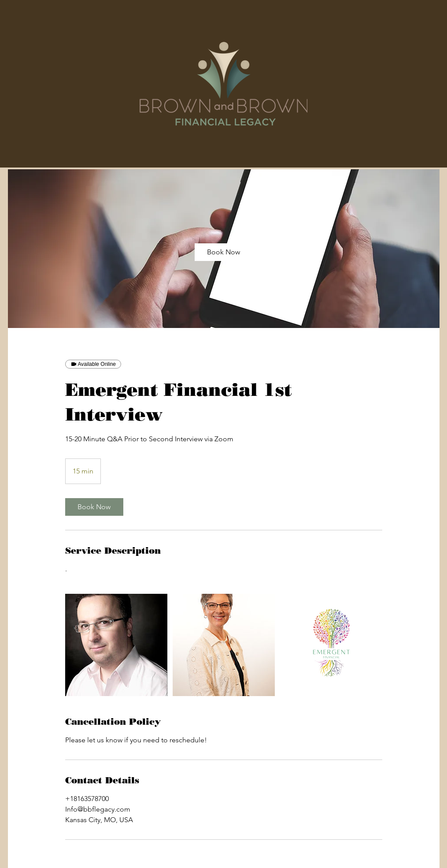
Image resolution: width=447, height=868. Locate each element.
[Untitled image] (116, 645)
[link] (224, 252)
